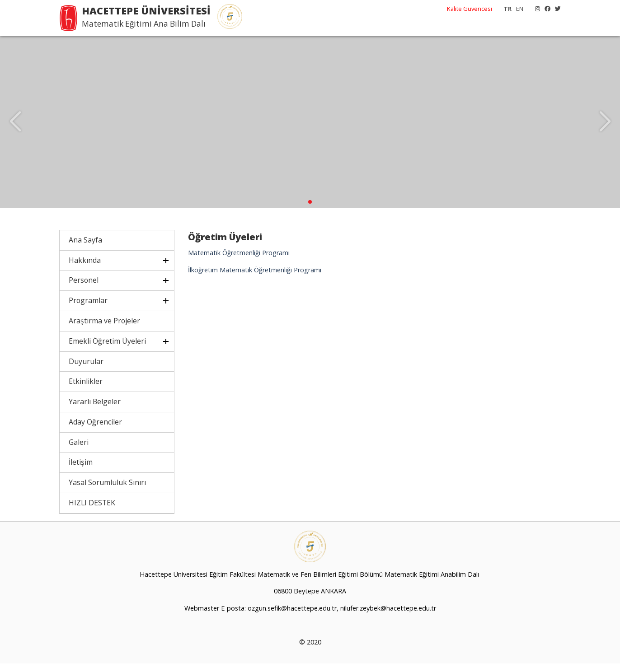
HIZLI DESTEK (92, 511)
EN (520, 9)
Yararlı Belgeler (95, 410)
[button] (310, 210)
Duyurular (86, 370)
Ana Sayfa (85, 248)
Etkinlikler (86, 390)
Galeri (79, 451)
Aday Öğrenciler (95, 430)
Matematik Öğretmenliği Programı (239, 261)
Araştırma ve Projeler (104, 329)
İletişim (81, 471)
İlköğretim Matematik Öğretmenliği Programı (255, 278)
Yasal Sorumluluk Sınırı (107, 491)
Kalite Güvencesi (470, 9)
